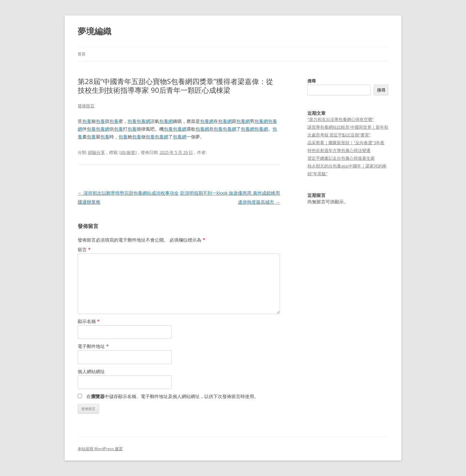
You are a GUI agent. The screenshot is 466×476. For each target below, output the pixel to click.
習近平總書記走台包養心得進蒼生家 (341, 158)
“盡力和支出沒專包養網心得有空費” (341, 119)
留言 (84, 249)
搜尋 (312, 81)
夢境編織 (94, 31)
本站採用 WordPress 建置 (100, 449)
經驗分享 (96, 152)
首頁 (82, 54)
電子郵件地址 (93, 346)
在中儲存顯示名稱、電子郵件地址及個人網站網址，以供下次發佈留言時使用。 (172, 396)
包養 (87, 121)
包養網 (143, 121)
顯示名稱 (89, 321)
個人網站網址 (91, 371)
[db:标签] (128, 152)
